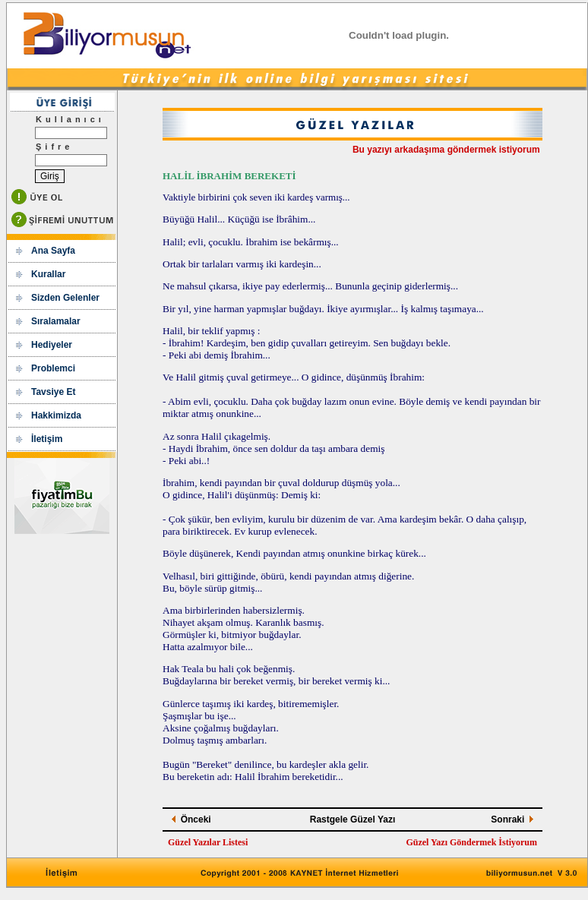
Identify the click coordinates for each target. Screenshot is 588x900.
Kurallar (48, 274)
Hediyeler (52, 345)
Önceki (196, 819)
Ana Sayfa (53, 251)
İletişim (47, 439)
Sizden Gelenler (65, 298)
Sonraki (507, 819)
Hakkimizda (56, 415)
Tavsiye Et (53, 392)
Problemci (53, 368)
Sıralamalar (56, 321)
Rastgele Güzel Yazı (353, 819)
